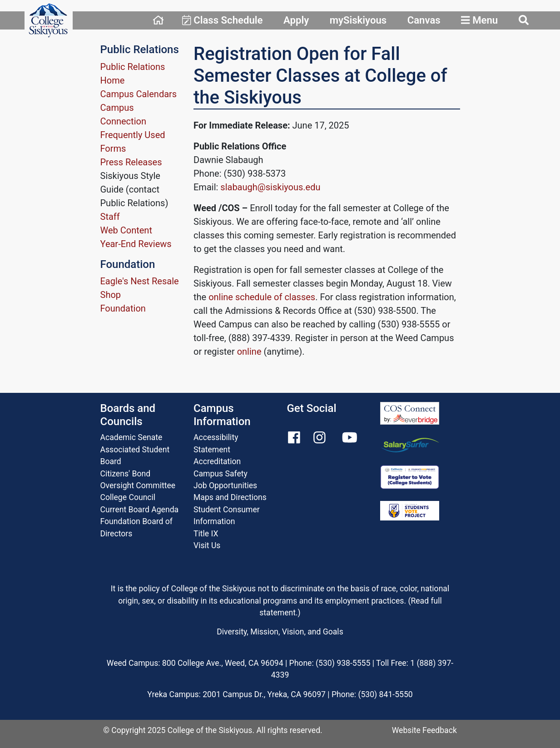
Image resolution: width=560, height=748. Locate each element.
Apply (296, 20)
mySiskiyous (358, 20)
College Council (128, 497)
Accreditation (217, 461)
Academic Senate (131, 437)
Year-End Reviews (136, 244)
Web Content (126, 230)
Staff (110, 217)
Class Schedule (222, 20)
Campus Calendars (139, 94)
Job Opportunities (225, 485)
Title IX (206, 534)
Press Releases (131, 162)
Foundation (123, 308)
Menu (479, 20)
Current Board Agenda (140, 510)
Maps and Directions (230, 497)
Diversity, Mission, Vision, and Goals (280, 632)
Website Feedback (424, 730)
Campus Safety (221, 474)
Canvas (424, 20)
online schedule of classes (262, 297)
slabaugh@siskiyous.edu (270, 187)
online (249, 352)
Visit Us (207, 545)
